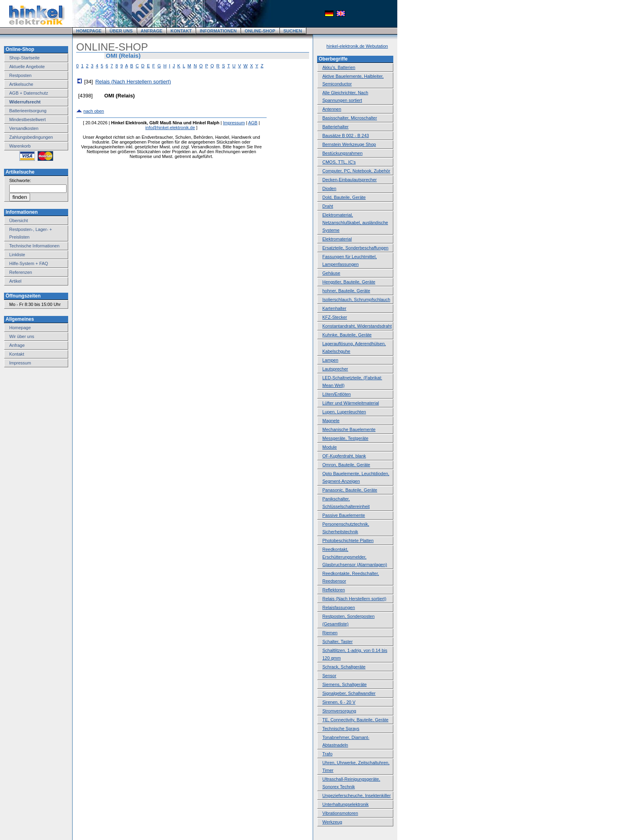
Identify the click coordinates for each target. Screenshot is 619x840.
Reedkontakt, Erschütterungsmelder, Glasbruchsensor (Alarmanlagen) (355, 557)
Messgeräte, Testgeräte (345, 438)
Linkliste (17, 255)
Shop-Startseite (24, 58)
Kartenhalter (334, 308)
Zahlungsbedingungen (31, 137)
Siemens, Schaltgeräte (345, 684)
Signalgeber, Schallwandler (349, 693)
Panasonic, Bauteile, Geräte (350, 490)
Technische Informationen (34, 246)
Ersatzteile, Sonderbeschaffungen (355, 248)
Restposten (20, 75)
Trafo (327, 754)
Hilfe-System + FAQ (29, 263)
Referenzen (21, 272)
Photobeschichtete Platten (348, 540)
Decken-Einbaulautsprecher (350, 180)
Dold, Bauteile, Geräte (344, 197)
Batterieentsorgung (28, 111)
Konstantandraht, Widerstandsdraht (357, 326)
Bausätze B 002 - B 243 (346, 136)
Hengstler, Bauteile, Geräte (349, 282)
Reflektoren (334, 590)
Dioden (329, 188)
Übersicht (18, 221)
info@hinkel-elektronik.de (170, 128)
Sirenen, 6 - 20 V (339, 702)
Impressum (20, 363)
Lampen (330, 360)
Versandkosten (24, 128)
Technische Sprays (341, 729)
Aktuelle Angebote (27, 67)
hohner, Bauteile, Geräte (346, 291)
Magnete (331, 421)
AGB (253, 123)
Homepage (20, 328)
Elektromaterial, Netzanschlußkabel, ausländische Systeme (355, 223)
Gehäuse (331, 273)
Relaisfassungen (339, 607)
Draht (328, 206)
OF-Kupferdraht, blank (344, 456)
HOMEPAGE (89, 31)
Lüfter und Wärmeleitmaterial (351, 403)
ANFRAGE (152, 31)
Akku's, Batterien (339, 67)
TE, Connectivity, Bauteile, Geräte (355, 720)
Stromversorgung (339, 711)
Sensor (329, 676)
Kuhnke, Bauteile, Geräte (347, 335)
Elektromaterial (337, 239)
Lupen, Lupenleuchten (344, 412)
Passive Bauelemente (344, 515)
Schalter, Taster (338, 642)
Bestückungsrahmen (342, 153)
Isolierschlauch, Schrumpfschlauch (356, 300)
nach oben (94, 111)
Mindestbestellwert (27, 119)
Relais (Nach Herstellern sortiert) (133, 82)
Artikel (15, 281)
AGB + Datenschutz (29, 93)
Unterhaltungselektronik (346, 804)
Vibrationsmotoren (340, 813)
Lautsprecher (335, 369)
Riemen (330, 633)
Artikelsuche (21, 84)
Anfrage (17, 345)
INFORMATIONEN (218, 31)
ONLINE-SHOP (260, 31)
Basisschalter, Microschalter (350, 118)
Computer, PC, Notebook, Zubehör (356, 171)
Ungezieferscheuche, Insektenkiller (357, 795)
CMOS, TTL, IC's (339, 162)
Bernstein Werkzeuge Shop (349, 144)
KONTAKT (181, 31)
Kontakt (17, 354)
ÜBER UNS (121, 31)
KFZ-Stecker (335, 317)
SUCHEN (293, 31)
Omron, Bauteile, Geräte (346, 465)
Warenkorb (20, 146)
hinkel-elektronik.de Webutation (357, 46)
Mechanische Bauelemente (349, 429)
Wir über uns (22, 336)
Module (330, 447)
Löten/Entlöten (337, 394)
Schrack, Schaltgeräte (344, 667)
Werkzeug (332, 822)
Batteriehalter (335, 127)
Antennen (332, 109)
